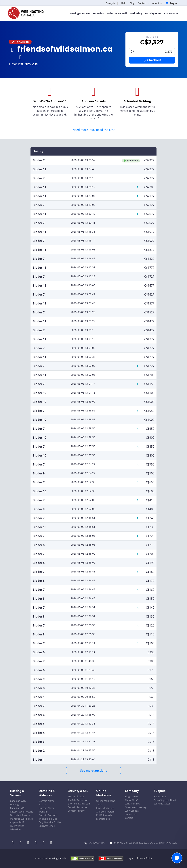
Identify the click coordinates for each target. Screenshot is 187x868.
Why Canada (132, 811)
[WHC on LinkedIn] (29, 843)
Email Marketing (105, 808)
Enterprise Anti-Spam (79, 804)
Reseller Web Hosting (22, 812)
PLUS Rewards (104, 815)
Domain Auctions (48, 815)
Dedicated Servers (20, 815)
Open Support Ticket (165, 800)
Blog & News (132, 796)
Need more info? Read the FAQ (93, 130)
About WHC (131, 800)
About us (157, 3)
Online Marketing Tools (106, 803)
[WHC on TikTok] (52, 843)
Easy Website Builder (50, 822)
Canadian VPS (18, 808)
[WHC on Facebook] (14, 843)
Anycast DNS (17, 822)
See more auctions (94, 771)
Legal (130, 858)
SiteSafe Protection (78, 800)
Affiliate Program (105, 812)
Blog (132, 3)
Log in (171, 3)
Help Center (160, 796)
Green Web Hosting (136, 807)
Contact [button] (142, 3)
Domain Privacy (76, 811)
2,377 (152, 52)
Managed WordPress (21, 819)
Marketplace (103, 819)
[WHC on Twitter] (22, 843)
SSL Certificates (76, 796)
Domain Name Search (47, 803)
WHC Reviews (132, 804)
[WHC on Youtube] (45, 843)
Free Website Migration (17, 828)
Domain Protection (78, 807)
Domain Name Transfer (47, 810)
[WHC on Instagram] (37, 843)
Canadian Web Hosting (18, 803)
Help (124, 3)
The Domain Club (48, 819)
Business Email (47, 826)
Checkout (152, 60)
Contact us (131, 814)
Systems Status (162, 804)
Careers (129, 818)
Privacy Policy (145, 858)
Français (110, 3)
